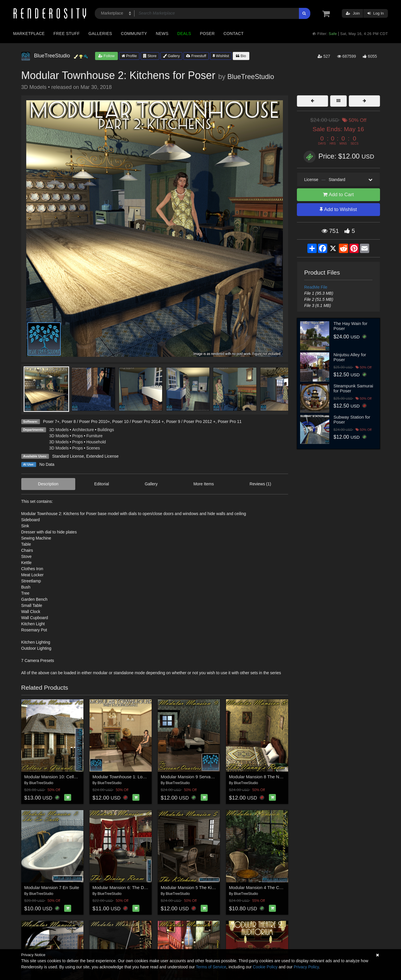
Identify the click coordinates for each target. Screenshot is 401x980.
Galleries (100, 34)
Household (96, 442)
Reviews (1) (260, 484)
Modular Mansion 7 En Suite (52, 887)
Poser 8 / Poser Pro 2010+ (86, 421)
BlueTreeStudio (251, 77)
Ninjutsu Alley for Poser (350, 357)
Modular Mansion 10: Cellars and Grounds (65, 777)
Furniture (94, 436)
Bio (241, 56)
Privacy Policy (306, 967)
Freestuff (196, 56)
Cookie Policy (265, 967)
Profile (129, 56)
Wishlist (221, 56)
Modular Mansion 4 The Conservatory (266, 887)
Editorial (102, 484)
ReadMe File (316, 287)
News (162, 34)
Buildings (106, 430)
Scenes (93, 448)
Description (48, 484)
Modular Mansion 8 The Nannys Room (266, 777)
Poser (207, 34)
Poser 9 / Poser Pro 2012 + (191, 421)
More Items (204, 484)
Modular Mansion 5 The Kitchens (193, 887)
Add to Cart (338, 195)
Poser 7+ (51, 421)
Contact (233, 34)
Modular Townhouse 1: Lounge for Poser (132, 777)
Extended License (102, 456)
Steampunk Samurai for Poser (353, 388)
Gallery (171, 56)
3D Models (59, 430)
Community (134, 34)
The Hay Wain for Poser (351, 326)
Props (77, 436)
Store (150, 56)
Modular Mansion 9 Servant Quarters (197, 777)
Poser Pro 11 (230, 421)
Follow (106, 56)
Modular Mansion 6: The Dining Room (129, 887)
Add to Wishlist (338, 209)
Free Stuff (66, 34)
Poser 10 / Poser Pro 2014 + (138, 421)
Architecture (83, 430)
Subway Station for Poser (352, 419)
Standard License (68, 456)
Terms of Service (211, 967)
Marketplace (29, 34)
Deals (184, 34)
